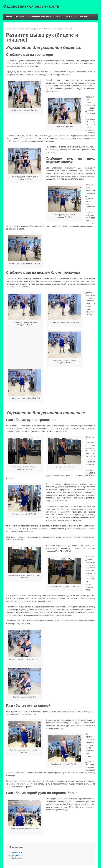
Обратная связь (82, 17)
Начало (9, 29)
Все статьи (20, 17)
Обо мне (68, 17)
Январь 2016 (17, 853)
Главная (8, 17)
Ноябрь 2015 (17, 858)
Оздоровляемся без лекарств (31, 6)
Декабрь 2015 (17, 855)
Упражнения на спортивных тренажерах (45, 17)
